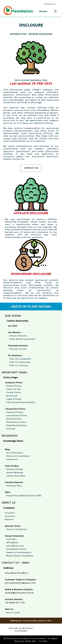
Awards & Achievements (18, 552)
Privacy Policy (13, 386)
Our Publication (14, 453)
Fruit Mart (11, 539)
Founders (10, 513)
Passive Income (17, 349)
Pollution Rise (13, 486)
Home (43, 11)
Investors (10, 516)
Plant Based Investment (22, 339)
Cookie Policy (13, 392)
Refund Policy (13, 419)
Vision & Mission (18, 336)
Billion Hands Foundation (19, 556)
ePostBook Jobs (14, 546)
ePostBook (12, 543)
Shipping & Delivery (16, 425)
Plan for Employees (20, 362)
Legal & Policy (13, 399)
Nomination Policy (16, 422)
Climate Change (14, 469)
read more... (12, 459)
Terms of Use (13, 389)
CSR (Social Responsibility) (20, 402)
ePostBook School (16, 549)
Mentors (9, 519)
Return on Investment (17, 456)
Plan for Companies (20, 359)
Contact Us (50, 4)
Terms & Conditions (16, 529)
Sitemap (10, 429)
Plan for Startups (18, 365)
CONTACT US (31, 168)
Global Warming (14, 472)
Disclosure (11, 396)
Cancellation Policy (16, 415)
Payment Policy (14, 412)
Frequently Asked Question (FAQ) (23, 496)
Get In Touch (12, 613)
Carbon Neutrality (15, 476)
